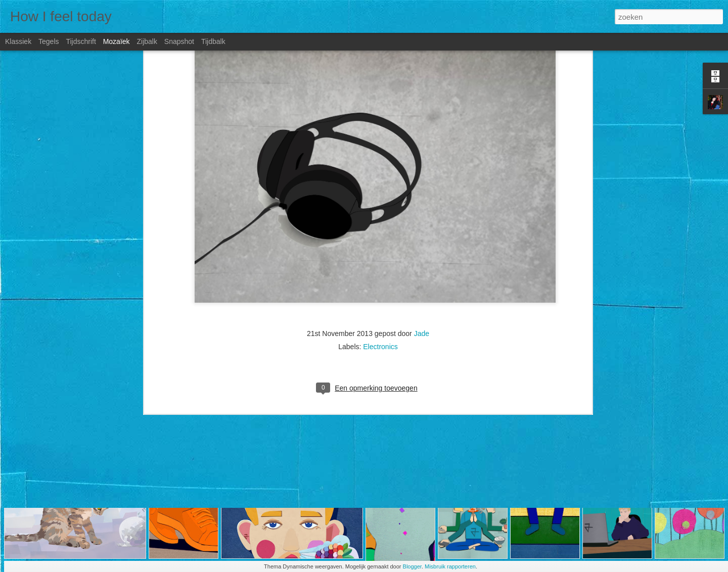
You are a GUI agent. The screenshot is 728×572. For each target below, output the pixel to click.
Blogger (412, 566)
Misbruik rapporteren (450, 566)
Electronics (380, 224)
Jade (422, 211)
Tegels (49, 41)
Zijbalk (147, 41)
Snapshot (179, 41)
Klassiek (18, 41)
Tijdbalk (213, 41)
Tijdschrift (81, 41)
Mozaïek (117, 41)
